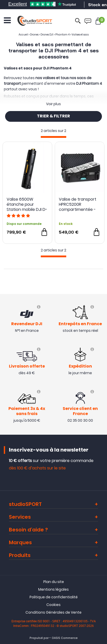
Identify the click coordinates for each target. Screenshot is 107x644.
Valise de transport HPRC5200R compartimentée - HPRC (78, 204)
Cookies (53, 605)
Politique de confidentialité (54, 597)
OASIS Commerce (65, 638)
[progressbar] (53, 137)
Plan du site (54, 582)
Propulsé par (39, 638)
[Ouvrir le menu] (7, 20)
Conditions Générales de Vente (53, 612)
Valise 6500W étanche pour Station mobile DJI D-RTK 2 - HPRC (27, 204)
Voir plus (53, 104)
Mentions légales (53, 589)
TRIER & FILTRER (53, 116)
